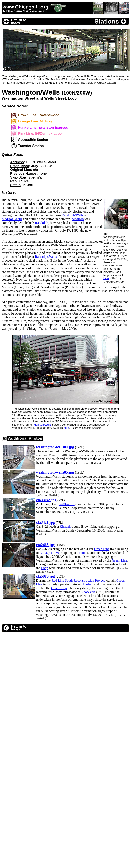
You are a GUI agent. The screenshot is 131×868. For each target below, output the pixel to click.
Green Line (102, 549)
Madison (78, 219)
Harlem (88, 584)
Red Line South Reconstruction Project (78, 580)
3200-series (67, 504)
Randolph (42, 223)
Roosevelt (88, 592)
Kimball (65, 527)
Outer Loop (59, 588)
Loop (83, 553)
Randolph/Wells (73, 215)
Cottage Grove (49, 553)
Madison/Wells (12, 219)
